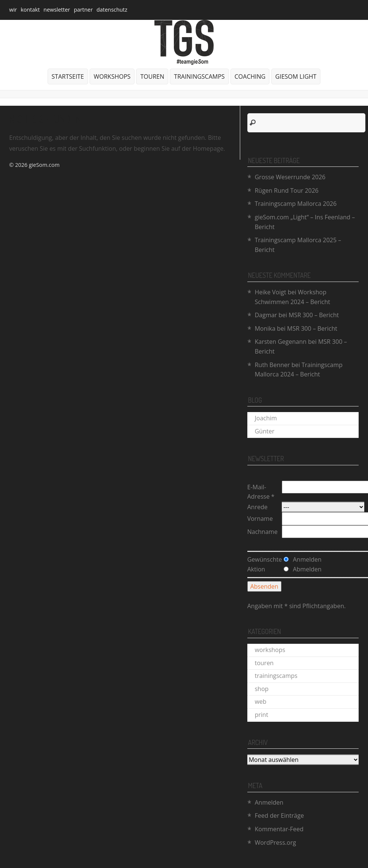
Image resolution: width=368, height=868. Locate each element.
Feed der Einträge (279, 816)
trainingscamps (199, 76)
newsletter (57, 10)
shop (262, 689)
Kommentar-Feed (279, 829)
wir (13, 10)
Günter (265, 431)
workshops (112, 76)
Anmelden (269, 802)
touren (152, 76)
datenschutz (112, 10)
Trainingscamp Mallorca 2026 (296, 204)
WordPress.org (275, 843)
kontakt (30, 10)
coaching (250, 76)
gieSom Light (296, 76)
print (262, 715)
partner (83, 10)
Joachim (266, 418)
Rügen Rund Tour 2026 (287, 190)
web (261, 702)
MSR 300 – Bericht (314, 315)
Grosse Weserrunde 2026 (290, 177)
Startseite (68, 76)
